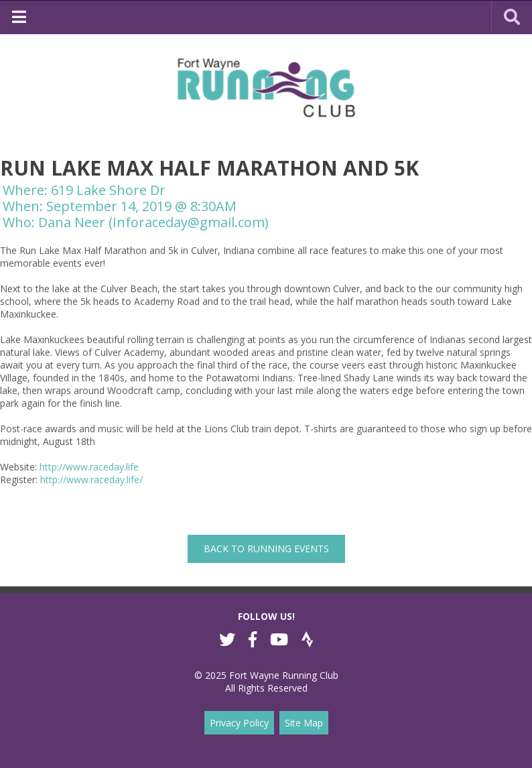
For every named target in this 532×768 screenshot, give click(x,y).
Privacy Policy (239, 723)
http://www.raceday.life (89, 467)
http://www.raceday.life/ (91, 479)
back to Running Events (266, 549)
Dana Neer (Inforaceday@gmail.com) (153, 222)
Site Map (304, 723)
